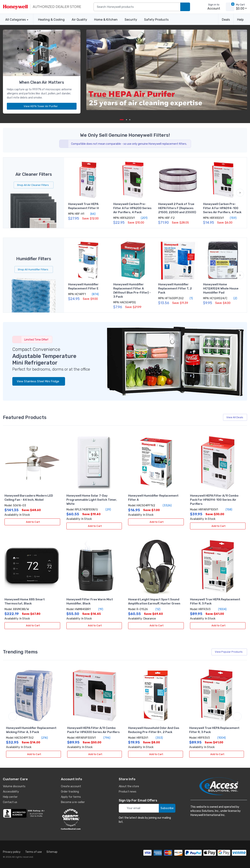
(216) (42, 738)
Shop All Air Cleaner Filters (34, 185)
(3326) (165, 505)
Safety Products (156, 20)
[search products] (185, 7)
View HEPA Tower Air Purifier (42, 106)
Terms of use (33, 852)
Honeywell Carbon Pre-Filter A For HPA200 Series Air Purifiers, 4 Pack (132, 208)
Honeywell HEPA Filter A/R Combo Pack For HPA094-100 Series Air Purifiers (214, 500)
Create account (71, 786)
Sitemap (52, 852)
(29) (106, 509)
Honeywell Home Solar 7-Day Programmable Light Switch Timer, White (92, 500)
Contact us (10, 802)
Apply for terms (71, 797)
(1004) (220, 609)
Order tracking (70, 792)
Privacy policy (12, 852)
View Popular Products (230, 652)
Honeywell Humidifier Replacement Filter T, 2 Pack (175, 288)
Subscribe (167, 808)
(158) (227, 509)
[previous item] (13, 716)
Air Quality (79, 20)
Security (131, 20)
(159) (231, 218)
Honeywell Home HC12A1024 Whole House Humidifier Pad (221, 288)
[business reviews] (24, 813)
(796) (105, 738)
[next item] (126, 120)
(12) (156, 609)
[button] (240, 193)
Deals (226, 20)
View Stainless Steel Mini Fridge (39, 381)
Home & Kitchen (106, 20)
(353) (157, 738)
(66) (91, 214)
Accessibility (11, 792)
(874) (93, 294)
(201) (142, 218)
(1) (189, 298)
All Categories (14, 20)
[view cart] (230, 7)
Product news (128, 792)
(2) (233, 298)
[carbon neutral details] (82, 819)
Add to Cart (32, 522)
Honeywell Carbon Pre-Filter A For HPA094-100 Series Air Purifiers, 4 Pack (222, 208)
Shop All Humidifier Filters (34, 269)
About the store (129, 786)
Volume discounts (14, 786)
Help (240, 20)
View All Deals (235, 417)
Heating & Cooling (51, 20)
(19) (98, 609)
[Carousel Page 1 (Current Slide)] (122, 120)
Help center (10, 797)
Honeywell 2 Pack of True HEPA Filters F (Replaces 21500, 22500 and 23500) (177, 208)
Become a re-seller (73, 802)
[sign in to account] (211, 7)
